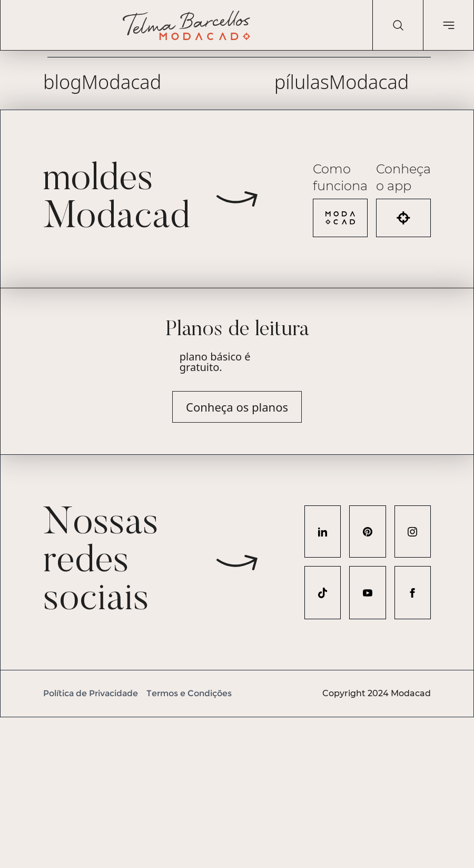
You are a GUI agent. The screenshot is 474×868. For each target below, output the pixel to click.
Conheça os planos (237, 407)
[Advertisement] (237, 791)
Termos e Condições (189, 693)
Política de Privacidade (91, 693)
